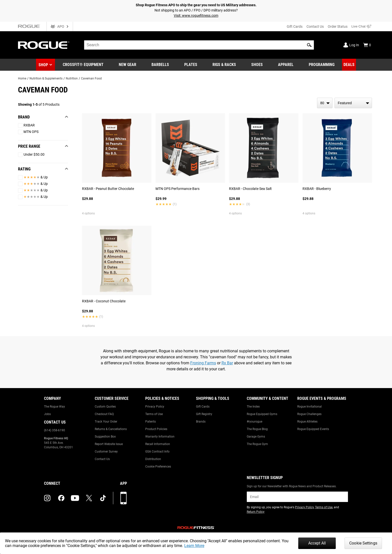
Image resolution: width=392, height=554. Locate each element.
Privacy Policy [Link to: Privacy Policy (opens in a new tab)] (304, 507)
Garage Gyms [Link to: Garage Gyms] (256, 437)
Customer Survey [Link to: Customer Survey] (106, 452)
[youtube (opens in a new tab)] (75, 498)
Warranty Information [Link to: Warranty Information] (160, 437)
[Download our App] (123, 498)
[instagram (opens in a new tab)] (47, 498)
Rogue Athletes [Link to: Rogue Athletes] (307, 422)
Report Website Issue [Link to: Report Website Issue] (109, 444)
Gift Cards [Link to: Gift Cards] (203, 407)
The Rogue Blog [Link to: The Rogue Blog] (257, 429)
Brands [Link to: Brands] (201, 422)
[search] (199, 45)
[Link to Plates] (191, 65)
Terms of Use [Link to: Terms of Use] (154, 414)
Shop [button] (43, 65)
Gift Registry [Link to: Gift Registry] (204, 414)
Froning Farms (203, 363)
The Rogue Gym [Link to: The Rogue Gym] (257, 444)
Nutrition (72, 78)
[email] (297, 497)
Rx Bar (227, 363)
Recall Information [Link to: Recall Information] (158, 444)
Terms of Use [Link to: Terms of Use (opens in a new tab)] (324, 507)
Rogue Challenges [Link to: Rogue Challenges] (309, 414)
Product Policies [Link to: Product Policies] (156, 429)
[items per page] (325, 103)
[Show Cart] (367, 45)
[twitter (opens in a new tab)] (89, 498)
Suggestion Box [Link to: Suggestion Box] (105, 437)
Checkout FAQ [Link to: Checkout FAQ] (104, 414)
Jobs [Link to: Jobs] (47, 414)
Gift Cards (295, 26)
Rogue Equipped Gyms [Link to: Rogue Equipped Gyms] (262, 414)
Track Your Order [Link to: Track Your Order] (106, 422)
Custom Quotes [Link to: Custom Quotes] (105, 407)
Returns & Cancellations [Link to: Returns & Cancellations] (111, 429)
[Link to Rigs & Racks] (224, 65)
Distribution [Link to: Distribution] (153, 459)
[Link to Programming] (322, 65)
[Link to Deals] (349, 65)
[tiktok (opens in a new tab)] (103, 498)
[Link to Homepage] (44, 45)
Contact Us (315, 26)
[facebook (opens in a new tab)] (61, 498)
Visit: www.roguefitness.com (196, 15)
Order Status (338, 26)
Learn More (194, 546)
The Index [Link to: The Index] (253, 407)
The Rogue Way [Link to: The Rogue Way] (54, 407)
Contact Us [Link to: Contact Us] (102, 459)
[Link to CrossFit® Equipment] (83, 65)
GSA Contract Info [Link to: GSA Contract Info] (157, 452)
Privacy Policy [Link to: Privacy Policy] (155, 407)
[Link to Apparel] (286, 65)
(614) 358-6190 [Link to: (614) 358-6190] (54, 430)
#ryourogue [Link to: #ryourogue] (254, 422)
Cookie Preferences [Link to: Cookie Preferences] (158, 467)
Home (22, 78)
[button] (309, 45)
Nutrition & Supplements (46, 78)
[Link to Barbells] (160, 65)
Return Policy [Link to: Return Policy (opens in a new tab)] (256, 512)
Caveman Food (91, 78)
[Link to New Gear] (127, 65)
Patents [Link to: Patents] (150, 422)
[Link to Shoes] (257, 65)
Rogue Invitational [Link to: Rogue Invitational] (309, 407)
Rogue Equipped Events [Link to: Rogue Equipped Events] (313, 429)
